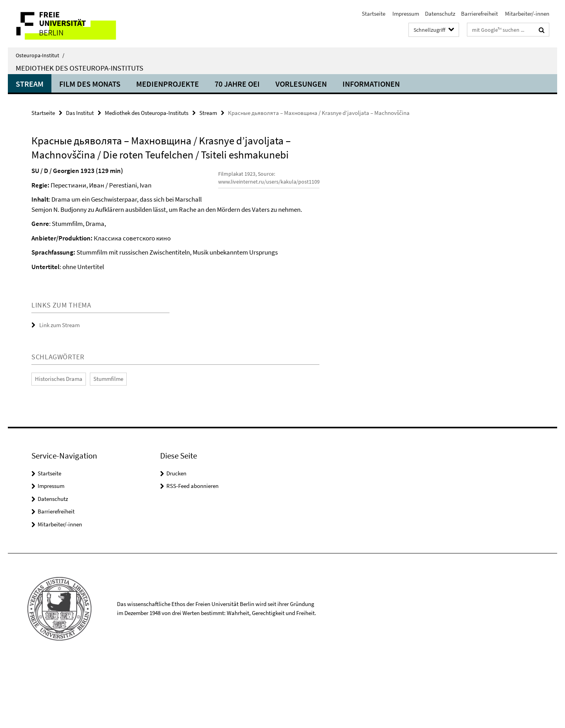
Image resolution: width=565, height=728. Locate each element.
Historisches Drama (59, 443)
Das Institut (80, 113)
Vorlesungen (301, 84)
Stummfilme (108, 443)
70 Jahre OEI (237, 84)
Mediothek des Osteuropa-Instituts (79, 68)
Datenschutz (440, 14)
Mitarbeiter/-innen (527, 14)
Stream (30, 84)
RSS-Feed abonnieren (192, 550)
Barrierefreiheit (479, 14)
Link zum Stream (59, 389)
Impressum (405, 14)
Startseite (374, 14)
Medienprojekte (168, 84)
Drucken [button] (176, 537)
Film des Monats (90, 84)
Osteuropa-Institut (40, 55)
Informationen (371, 84)
